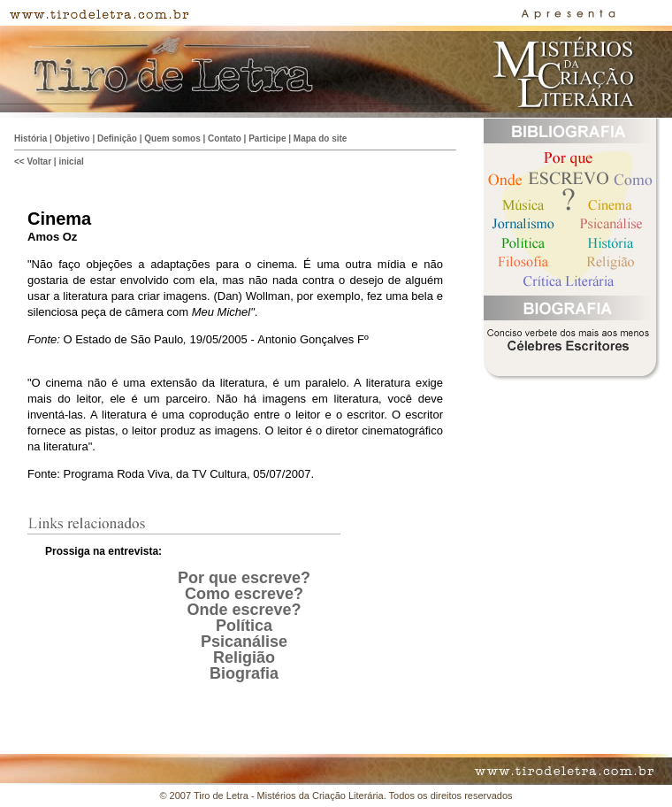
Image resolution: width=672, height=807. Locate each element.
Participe (267, 138)
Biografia (244, 673)
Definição (117, 138)
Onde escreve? (244, 610)
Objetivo (73, 138)
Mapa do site (321, 138)
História (31, 138)
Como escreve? (244, 594)
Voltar (39, 161)
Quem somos (172, 138)
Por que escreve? (244, 578)
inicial (71, 161)
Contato (225, 138)
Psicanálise (244, 642)
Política (244, 626)
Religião (244, 657)
